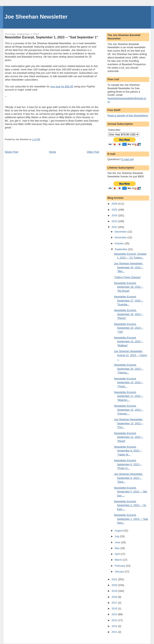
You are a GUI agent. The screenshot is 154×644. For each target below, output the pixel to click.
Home (53, 152)
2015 (115, 609)
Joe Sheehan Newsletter (36, 17)
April (118, 554)
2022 (115, 227)
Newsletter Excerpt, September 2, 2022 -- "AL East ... (130, 505)
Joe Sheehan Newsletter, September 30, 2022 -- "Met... (129, 267)
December (121, 232)
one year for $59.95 (62, 86)
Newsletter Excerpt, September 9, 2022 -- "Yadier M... (128, 451)
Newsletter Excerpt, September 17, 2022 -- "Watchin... (129, 396)
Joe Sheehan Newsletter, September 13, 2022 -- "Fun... (129, 423)
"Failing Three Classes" (128, 277)
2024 (115, 215)
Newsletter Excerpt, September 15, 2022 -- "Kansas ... (129, 410)
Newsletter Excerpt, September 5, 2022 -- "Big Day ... (131, 492)
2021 (115, 579)
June (118, 542)
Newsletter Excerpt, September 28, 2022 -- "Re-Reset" (129, 287)
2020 (115, 585)
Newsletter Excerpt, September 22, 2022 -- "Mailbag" (129, 341)
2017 (115, 603)
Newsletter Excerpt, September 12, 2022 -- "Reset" (129, 437)
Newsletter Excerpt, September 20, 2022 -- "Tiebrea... (129, 369)
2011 (115, 632)
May (118, 548)
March (119, 560)
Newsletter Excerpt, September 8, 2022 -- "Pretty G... (128, 464)
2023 (115, 221)
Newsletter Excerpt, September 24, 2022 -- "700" (129, 328)
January (120, 572)
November (121, 237)
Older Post (93, 152)
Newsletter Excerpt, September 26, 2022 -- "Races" (129, 314)
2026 (115, 204)
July (117, 536)
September (121, 249)
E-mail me (127, 159)
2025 (115, 210)
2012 (115, 626)
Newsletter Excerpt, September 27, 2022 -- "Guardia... (129, 301)
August (119, 531)
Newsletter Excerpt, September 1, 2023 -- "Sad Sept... (131, 519)
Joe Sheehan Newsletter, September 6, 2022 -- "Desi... (129, 478)
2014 (115, 614)
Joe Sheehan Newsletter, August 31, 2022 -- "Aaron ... (131, 355)
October (120, 243)
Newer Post (12, 152)
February (120, 566)
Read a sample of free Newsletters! (128, 115)
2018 (115, 597)
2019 (115, 591)
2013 (115, 620)
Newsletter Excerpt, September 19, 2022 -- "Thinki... (129, 382)
